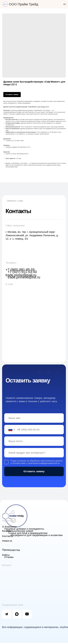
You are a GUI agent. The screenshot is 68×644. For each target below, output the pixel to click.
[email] (33, 437)
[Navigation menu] (65, 4)
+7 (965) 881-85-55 (20, 268)
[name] (33, 414)
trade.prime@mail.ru (21, 274)
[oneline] (33, 448)
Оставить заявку (33, 467)
